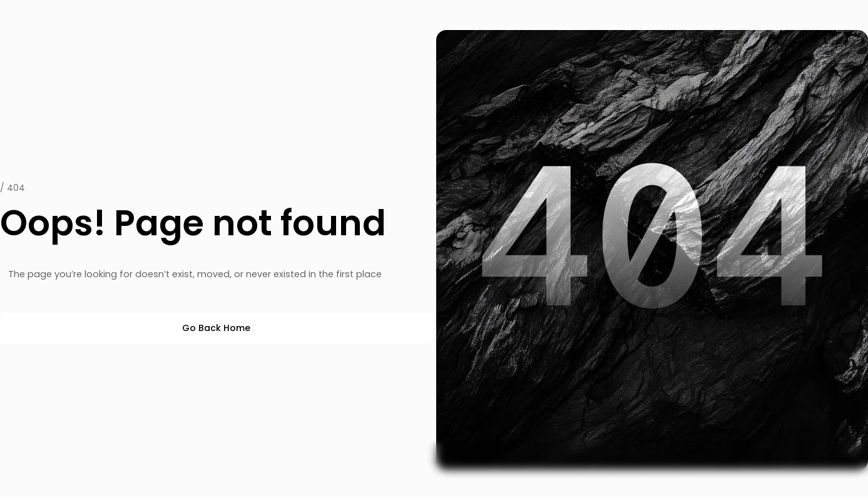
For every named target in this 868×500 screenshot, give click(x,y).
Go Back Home (216, 328)
